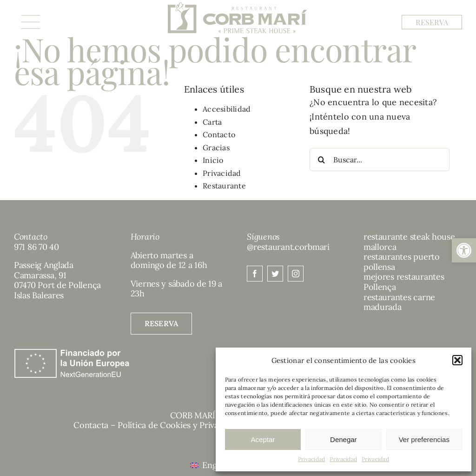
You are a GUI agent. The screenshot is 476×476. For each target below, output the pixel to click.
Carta (212, 122)
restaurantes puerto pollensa (402, 262)
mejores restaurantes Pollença (404, 282)
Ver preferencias (424, 439)
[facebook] (255, 274)
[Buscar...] (380, 160)
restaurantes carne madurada (399, 302)
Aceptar (263, 439)
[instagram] (296, 274)
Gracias (216, 147)
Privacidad (312, 459)
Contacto (219, 134)
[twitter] (275, 274)
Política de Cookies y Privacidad (178, 425)
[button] (464, 250)
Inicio (213, 160)
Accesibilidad (227, 109)
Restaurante (224, 186)
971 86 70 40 (36, 247)
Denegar (344, 439)
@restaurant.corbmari (288, 247)
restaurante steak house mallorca (409, 242)
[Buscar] (321, 160)
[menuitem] (211, 465)
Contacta (91, 425)
